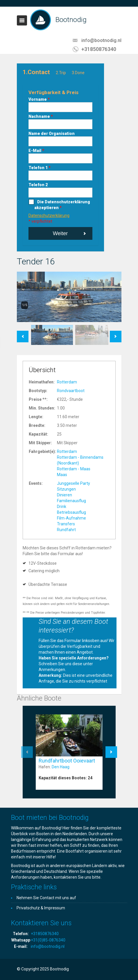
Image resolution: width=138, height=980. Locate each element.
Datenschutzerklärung (49, 215)
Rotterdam (67, 382)
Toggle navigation (22, 20)
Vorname (39, 99)
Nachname (41, 116)
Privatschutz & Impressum (41, 908)
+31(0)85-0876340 (48, 940)
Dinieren (64, 495)
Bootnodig (71, 20)
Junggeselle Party (74, 483)
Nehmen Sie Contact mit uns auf (46, 898)
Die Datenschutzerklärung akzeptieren (62, 205)
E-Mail (36, 151)
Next (115, 334)
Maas (62, 475)
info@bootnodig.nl (101, 40)
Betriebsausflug (71, 512)
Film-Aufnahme (71, 518)
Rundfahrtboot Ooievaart (67, 761)
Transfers (66, 524)
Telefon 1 (40, 168)
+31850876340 (99, 49)
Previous (23, 334)
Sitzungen (66, 489)
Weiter (60, 233)
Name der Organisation (52, 134)
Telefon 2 (38, 185)
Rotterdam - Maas (74, 469)
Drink (62, 507)
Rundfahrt (66, 530)
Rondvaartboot (71, 391)
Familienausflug (71, 501)
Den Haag (61, 767)
